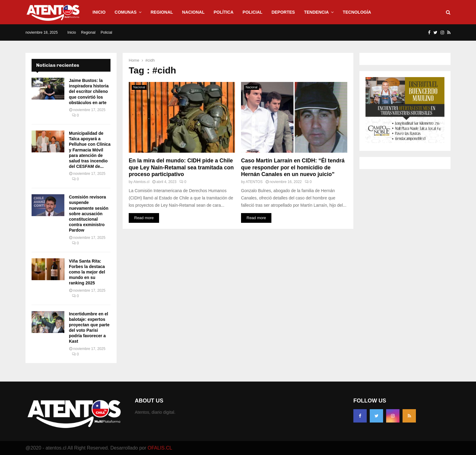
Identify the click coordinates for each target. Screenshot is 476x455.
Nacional (193, 12)
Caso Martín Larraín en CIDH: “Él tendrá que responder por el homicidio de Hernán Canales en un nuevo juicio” (293, 167)
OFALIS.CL (160, 448)
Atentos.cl (141, 182)
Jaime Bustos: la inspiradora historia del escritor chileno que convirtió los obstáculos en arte (89, 92)
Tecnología (357, 12)
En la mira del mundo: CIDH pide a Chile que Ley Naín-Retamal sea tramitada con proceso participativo (181, 167)
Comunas (126, 12)
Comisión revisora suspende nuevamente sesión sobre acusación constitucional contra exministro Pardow (89, 214)
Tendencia (316, 12)
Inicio (99, 12)
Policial (252, 12)
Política (224, 12)
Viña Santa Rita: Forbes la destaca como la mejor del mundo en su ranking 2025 (87, 272)
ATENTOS (254, 182)
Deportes (283, 12)
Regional (162, 12)
